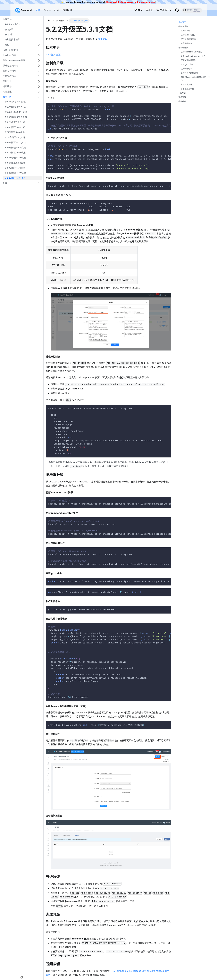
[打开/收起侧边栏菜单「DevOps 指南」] (39, 55)
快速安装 (9, 29)
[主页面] (49, 21)
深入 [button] (46, 10)
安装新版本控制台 (188, 39)
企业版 (149, 10)
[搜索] (192, 10)
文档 (38, 10)
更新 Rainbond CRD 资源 (191, 52)
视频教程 (182, 101)
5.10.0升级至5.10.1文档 (16, 112)
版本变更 (182, 22)
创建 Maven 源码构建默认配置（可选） (196, 79)
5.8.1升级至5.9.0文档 (15, 122)
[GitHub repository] (177, 10)
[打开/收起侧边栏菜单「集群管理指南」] (39, 76)
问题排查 (7, 92)
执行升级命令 (186, 69)
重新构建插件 (186, 85)
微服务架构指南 (11, 65)
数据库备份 (186, 31)
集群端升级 (183, 48)
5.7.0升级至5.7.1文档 (15, 137)
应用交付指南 (9, 71)
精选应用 (67, 10)
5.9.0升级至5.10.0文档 (16, 117)
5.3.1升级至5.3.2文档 (15, 163)
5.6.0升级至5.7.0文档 (15, 142)
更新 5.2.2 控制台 (188, 35)
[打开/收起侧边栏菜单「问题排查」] (39, 92)
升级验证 (182, 93)
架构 (7, 45)
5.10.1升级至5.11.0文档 (16, 107)
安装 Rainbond (10, 50)
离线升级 (182, 97)
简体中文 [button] (163, 10)
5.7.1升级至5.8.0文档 (15, 132)
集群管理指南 (9, 76)
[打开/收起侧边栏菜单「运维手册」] (39, 87)
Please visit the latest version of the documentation (131, 2)
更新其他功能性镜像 (189, 73)
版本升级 (7, 97)
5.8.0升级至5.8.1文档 (15, 127)
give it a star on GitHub (94, 2)
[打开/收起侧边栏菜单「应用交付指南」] (39, 71)
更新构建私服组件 (188, 60)
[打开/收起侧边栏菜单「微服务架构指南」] (39, 66)
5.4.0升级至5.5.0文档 (15, 153)
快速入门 (9, 34)
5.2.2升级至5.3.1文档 (15, 178)
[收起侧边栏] (22, 977)
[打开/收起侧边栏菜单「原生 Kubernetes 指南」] (39, 60)
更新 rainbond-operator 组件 (193, 56)
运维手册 (7, 86)
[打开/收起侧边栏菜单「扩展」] (39, 183)
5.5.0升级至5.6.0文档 (15, 148)
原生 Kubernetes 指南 (14, 60)
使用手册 (7, 81)
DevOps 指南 (10, 55)
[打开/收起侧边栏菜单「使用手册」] (39, 81)
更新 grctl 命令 (187, 64)
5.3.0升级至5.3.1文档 (15, 168)
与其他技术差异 (12, 39)
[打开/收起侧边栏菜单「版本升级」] (39, 97)
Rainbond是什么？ (14, 24)
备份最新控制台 (187, 89)
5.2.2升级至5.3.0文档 (15, 173)
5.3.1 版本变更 (53, 54)
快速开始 (7, 19)
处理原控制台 (186, 43)
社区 (57, 10)
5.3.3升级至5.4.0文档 (15, 158)
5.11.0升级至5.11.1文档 (15, 102)
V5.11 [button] (137, 10)
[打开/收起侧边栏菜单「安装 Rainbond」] (39, 50)
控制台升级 (183, 26)
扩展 (5, 183)
